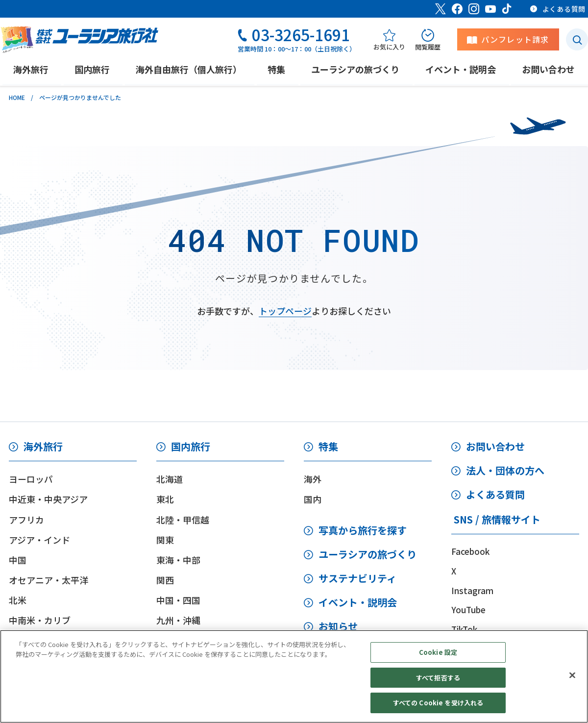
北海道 (170, 479)
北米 (18, 600)
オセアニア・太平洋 (49, 580)
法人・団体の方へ (505, 470)
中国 (18, 560)
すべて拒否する (438, 678)
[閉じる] (572, 675)
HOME (17, 97)
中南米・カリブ (40, 620)
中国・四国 (178, 600)
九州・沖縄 (178, 620)
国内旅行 (191, 446)
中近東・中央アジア (48, 499)
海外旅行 (43, 446)
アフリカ (26, 520)
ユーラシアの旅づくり (367, 554)
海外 (313, 479)
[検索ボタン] (577, 39)
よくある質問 (495, 494)
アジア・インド (39, 540)
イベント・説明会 (358, 602)
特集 (328, 446)
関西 (165, 580)
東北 (165, 499)
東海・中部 (178, 560)
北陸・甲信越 (183, 520)
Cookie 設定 (438, 652)
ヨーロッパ (31, 479)
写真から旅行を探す (363, 530)
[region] (294, 676)
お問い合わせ (495, 446)
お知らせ (338, 626)
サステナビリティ (357, 578)
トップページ (285, 311)
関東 (165, 540)
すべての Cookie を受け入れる (438, 703)
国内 (313, 499)
